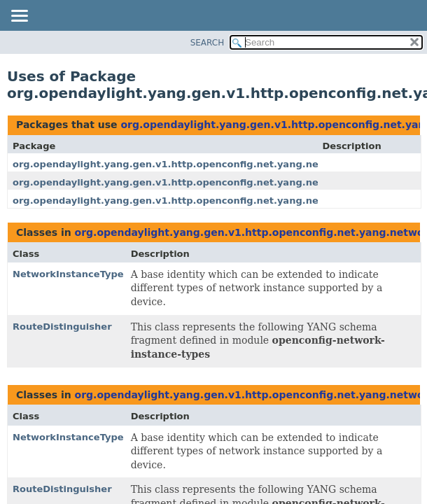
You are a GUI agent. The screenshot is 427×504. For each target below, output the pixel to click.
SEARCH (208, 43)
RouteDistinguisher (62, 327)
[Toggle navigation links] (19, 17)
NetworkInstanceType (68, 274)
